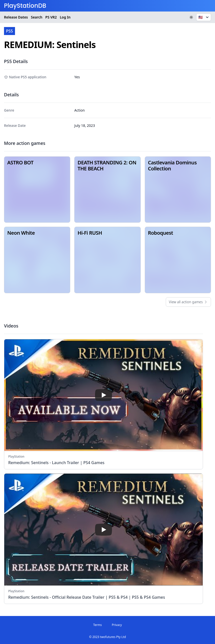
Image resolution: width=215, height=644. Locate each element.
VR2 (51, 17)
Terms (98, 625)
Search (36, 17)
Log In (65, 17)
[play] (103, 395)
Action (79, 110)
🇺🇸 (204, 17)
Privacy (117, 625)
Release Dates (16, 17)
